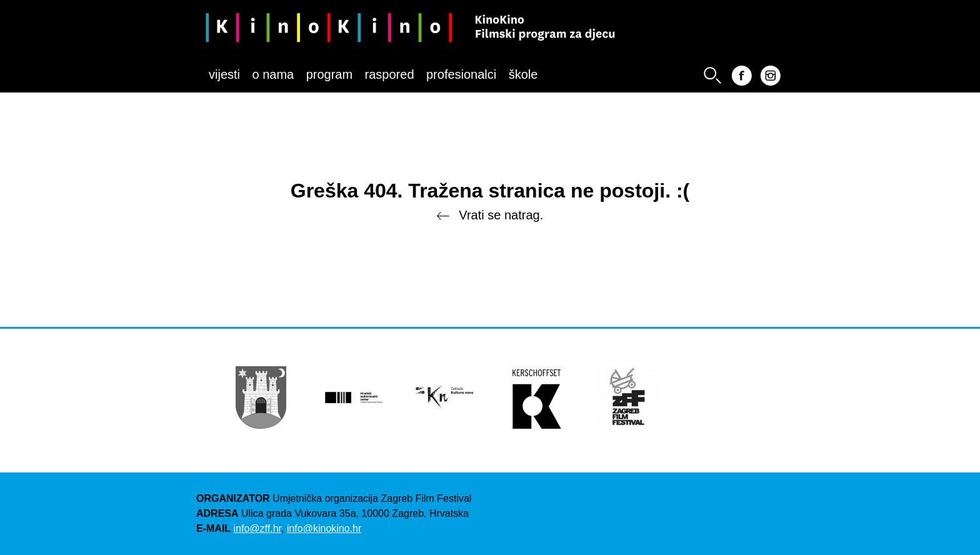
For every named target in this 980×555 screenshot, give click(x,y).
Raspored (390, 74)
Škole (523, 74)
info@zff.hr (257, 528)
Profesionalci (461, 74)
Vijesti (224, 74)
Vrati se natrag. (490, 216)
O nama (273, 74)
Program (329, 74)
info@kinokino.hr (324, 528)
